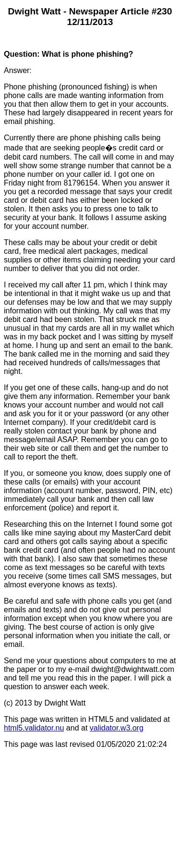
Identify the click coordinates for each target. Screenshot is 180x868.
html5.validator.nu (34, 728)
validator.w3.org (117, 728)
